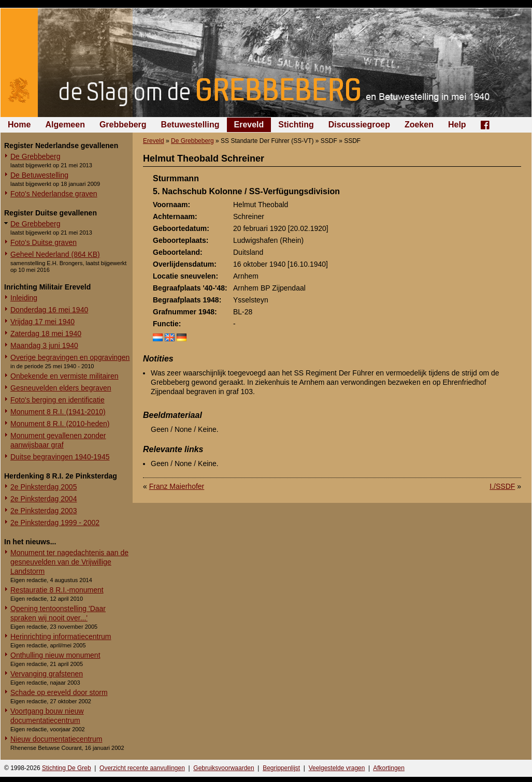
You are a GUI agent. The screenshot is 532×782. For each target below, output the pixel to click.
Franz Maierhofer (177, 486)
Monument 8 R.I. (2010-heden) (60, 424)
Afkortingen (389, 768)
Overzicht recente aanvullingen (142, 768)
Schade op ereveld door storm (59, 692)
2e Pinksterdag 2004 (44, 499)
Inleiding (24, 298)
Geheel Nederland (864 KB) (55, 254)
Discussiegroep (359, 125)
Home (19, 125)
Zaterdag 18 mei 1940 (46, 334)
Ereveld (249, 125)
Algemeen (65, 125)
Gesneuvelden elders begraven (61, 388)
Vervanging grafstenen (47, 674)
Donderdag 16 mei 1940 (49, 310)
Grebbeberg (123, 125)
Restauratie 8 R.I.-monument (57, 590)
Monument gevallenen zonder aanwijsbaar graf (58, 440)
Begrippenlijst (281, 768)
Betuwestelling (190, 125)
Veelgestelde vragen (337, 768)
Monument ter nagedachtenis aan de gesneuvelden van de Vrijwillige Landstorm (69, 562)
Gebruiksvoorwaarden (224, 768)
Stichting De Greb (67, 768)
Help (457, 125)
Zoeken (419, 125)
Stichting (296, 125)
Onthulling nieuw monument (55, 655)
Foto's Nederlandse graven (54, 194)
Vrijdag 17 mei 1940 (42, 322)
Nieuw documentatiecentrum (56, 739)
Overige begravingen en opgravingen (70, 357)
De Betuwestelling (39, 175)
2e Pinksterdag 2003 (44, 511)
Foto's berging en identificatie (57, 400)
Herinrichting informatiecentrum (61, 636)
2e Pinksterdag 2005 (44, 487)
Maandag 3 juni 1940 (44, 345)
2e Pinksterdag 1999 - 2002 (55, 523)
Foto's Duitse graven (44, 242)
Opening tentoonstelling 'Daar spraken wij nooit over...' (58, 613)
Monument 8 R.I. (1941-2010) (58, 412)
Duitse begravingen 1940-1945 (60, 457)
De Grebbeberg (35, 156)
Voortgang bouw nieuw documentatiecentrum (47, 716)
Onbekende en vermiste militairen (64, 376)
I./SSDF (502, 486)
